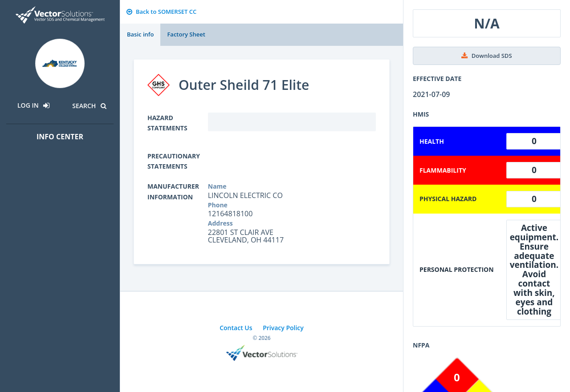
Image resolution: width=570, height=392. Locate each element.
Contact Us (236, 328)
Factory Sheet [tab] (186, 34)
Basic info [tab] (140, 34)
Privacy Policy (283, 328)
